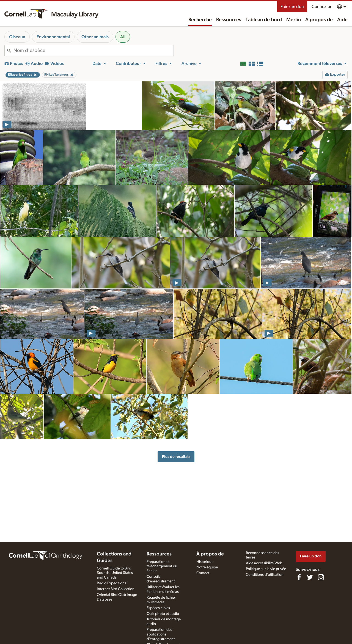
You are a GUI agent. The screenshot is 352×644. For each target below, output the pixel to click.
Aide (342, 20)
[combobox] (94, 51)
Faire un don (292, 7)
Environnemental (53, 37)
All (123, 37)
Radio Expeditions (112, 583)
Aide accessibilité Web (264, 563)
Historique (205, 562)
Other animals (95, 37)
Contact (203, 573)
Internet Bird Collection (116, 589)
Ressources (229, 20)
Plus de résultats (176, 457)
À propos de (319, 20)
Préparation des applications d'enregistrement (161, 634)
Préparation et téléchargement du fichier (162, 566)
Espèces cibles (158, 608)
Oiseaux (17, 37)
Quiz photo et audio (163, 614)
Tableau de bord (264, 20)
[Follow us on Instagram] (321, 577)
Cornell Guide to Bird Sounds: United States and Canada (115, 573)
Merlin (294, 20)
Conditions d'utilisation (265, 575)
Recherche (200, 20)
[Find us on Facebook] (299, 577)
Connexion (322, 7)
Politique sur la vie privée (266, 569)
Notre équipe (207, 567)
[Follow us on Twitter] (310, 577)
